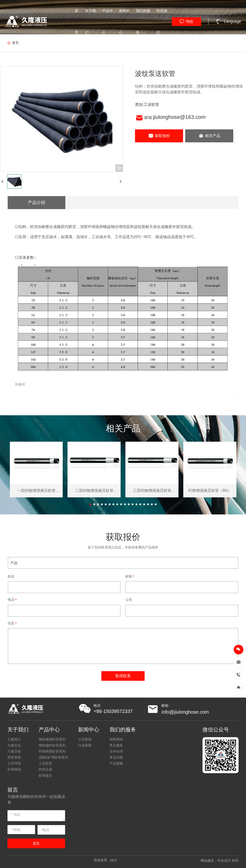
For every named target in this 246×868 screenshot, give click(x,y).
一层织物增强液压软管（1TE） (36, 491)
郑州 (235, 861)
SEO (113, 860)
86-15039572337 (114, 711)
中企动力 (224, 861)
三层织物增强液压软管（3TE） (152, 491)
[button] (90, 504)
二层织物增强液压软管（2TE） (94, 491)
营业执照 (100, 860)
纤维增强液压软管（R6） (210, 491)
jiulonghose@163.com (179, 117)
